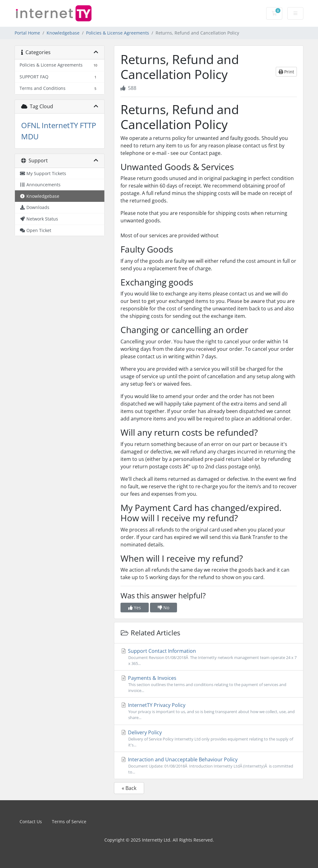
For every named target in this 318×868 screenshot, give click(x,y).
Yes (135, 608)
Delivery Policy (209, 738)
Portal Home (27, 33)
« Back (129, 788)
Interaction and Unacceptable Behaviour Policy (209, 766)
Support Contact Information (209, 657)
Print (286, 72)
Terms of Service (69, 822)
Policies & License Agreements (118, 33)
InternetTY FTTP (69, 125)
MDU (30, 136)
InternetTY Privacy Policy (209, 711)
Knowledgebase (63, 33)
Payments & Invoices (209, 684)
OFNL (31, 125)
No (164, 608)
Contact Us (31, 822)
